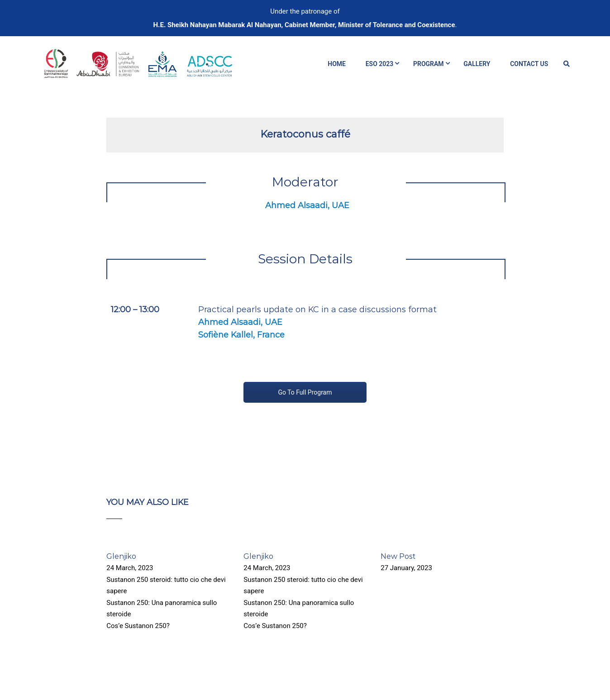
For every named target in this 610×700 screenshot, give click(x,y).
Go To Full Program (305, 392)
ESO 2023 (380, 64)
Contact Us (529, 64)
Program (429, 64)
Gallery (477, 64)
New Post (398, 556)
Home (337, 64)
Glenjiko (121, 556)
